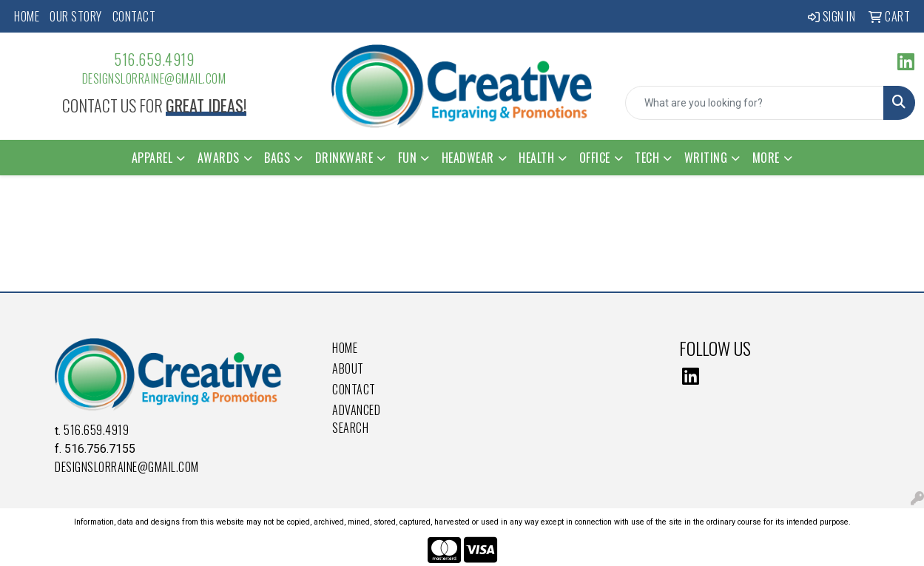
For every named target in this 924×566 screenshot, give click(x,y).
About (348, 368)
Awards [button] (219, 158)
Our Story (76, 16)
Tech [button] (647, 158)
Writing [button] (706, 158)
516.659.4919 (154, 59)
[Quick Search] (755, 103)
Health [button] (536, 158)
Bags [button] (277, 158)
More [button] (766, 158)
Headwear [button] (468, 158)
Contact (134, 16)
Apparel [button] (152, 158)
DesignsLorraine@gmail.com (154, 78)
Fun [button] (408, 158)
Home (27, 16)
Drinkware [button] (344, 158)
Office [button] (595, 158)
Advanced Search (356, 419)
